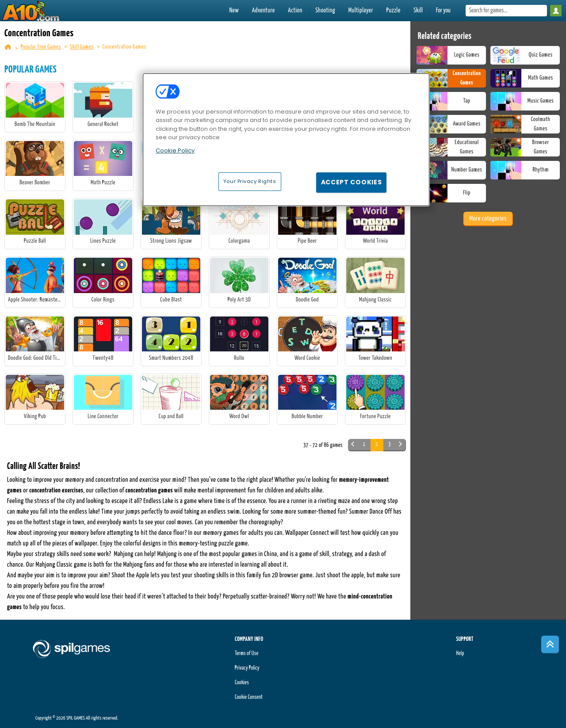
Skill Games (82, 47)
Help (460, 654)
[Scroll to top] (550, 644)
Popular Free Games (41, 47)
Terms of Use (247, 654)
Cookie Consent (249, 697)
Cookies (242, 683)
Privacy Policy (247, 668)
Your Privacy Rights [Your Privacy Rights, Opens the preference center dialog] (250, 181)
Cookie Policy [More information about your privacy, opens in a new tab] (175, 151)
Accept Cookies (352, 182)
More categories (488, 219)
